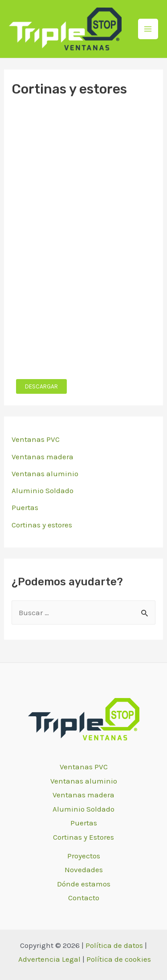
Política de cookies (119, 959)
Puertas (25, 507)
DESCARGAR (41, 386)
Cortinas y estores (42, 525)
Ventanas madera (43, 457)
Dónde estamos (84, 884)
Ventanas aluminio (45, 474)
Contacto (84, 898)
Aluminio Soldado (43, 490)
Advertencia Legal (49, 959)
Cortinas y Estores (83, 837)
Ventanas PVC (36, 439)
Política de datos (114, 945)
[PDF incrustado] (83, 238)
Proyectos (84, 856)
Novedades (84, 870)
